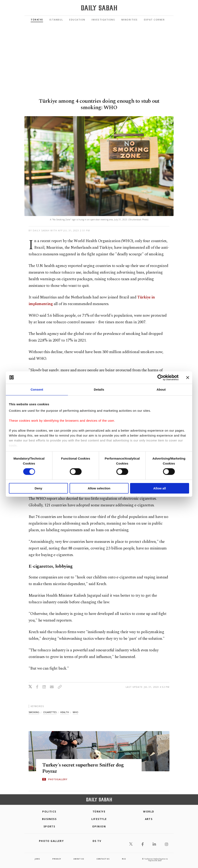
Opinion (99, 826)
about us (79, 859)
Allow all (160, 488)
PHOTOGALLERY (58, 779)
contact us (103, 859)
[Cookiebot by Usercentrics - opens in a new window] (160, 377)
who (75, 712)
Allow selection (99, 488)
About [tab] (161, 389)
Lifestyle (99, 819)
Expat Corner (154, 20)
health (65, 712)
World (149, 812)
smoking (34, 712)
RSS (124, 859)
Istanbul (56, 20)
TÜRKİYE (37, 20)
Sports (49, 826)
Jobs (37, 859)
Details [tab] (99, 389)
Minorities (130, 20)
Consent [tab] (37, 389)
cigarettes (50, 712)
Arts (149, 819)
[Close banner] (188, 377)
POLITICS (49, 812)
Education (77, 20)
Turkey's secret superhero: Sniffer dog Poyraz (85, 768)
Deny (38, 488)
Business (49, 819)
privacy (57, 859)
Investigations (103, 20)
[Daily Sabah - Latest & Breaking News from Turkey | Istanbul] (99, 8)
